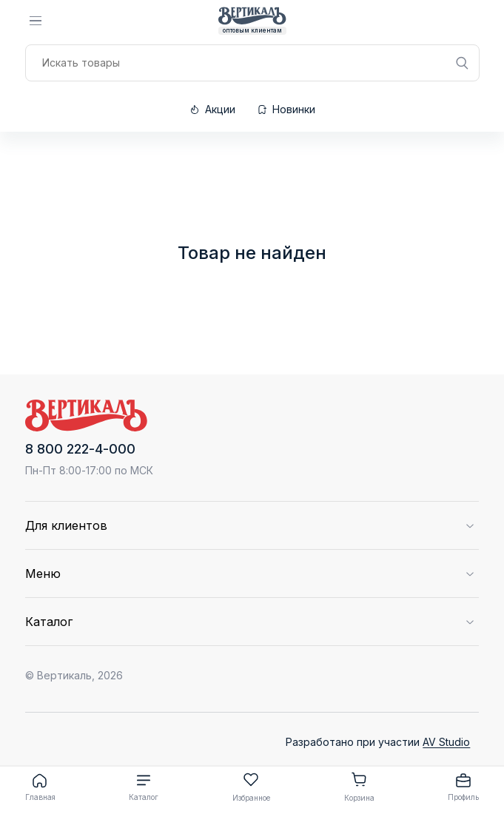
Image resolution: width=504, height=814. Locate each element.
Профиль (463, 787)
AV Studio (446, 742)
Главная (40, 787)
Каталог (144, 787)
